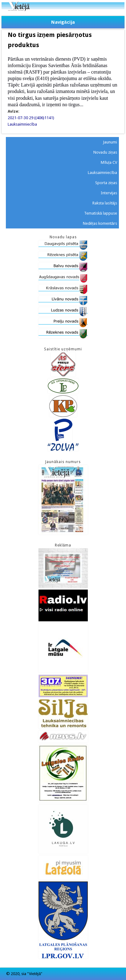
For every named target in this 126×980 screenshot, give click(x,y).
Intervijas (109, 193)
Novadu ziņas (105, 152)
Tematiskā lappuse (101, 213)
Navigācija (63, 22)
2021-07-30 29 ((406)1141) (31, 118)
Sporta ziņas (106, 183)
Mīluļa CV (109, 162)
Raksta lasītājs (105, 203)
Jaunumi (110, 142)
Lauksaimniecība (22, 124)
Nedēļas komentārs (100, 223)
